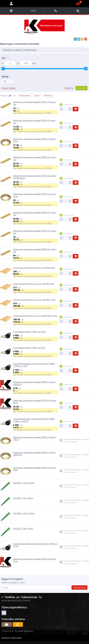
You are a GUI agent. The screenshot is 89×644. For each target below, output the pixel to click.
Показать (82, 88)
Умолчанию (25, 96)
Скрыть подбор (8, 88)
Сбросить (69, 88)
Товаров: (4, 96)
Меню (33, 11)
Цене (37, 96)
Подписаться (80, 588)
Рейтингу (48, 96)
